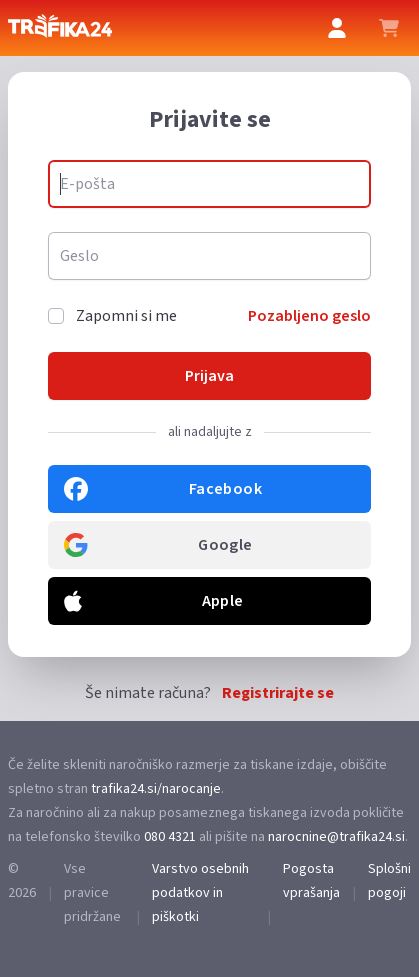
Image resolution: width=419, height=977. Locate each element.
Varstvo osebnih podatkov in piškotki (200, 893)
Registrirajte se (278, 693)
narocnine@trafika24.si (336, 837)
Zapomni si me (126, 316)
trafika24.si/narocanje (156, 789)
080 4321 (170, 837)
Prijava (209, 376)
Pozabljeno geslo (309, 316)
